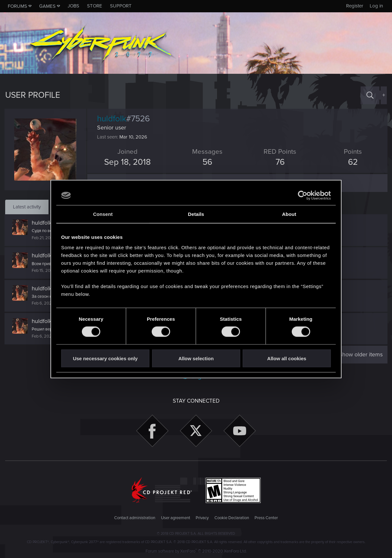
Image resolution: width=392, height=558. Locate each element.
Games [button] (47, 6)
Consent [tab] (103, 214)
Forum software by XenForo (196, 551)
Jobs (73, 6)
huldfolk (42, 223)
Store (95, 6)
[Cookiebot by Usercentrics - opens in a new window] (303, 195)
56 (207, 162)
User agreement (176, 518)
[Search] (370, 95)
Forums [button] (17, 6)
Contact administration (135, 518)
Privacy (202, 518)
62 (352, 162)
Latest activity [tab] (27, 207)
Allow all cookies (287, 358)
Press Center (266, 518)
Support (121, 6)
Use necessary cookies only (105, 358)
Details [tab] (196, 214)
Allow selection (196, 358)
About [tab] (289, 214)
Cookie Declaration (232, 518)
